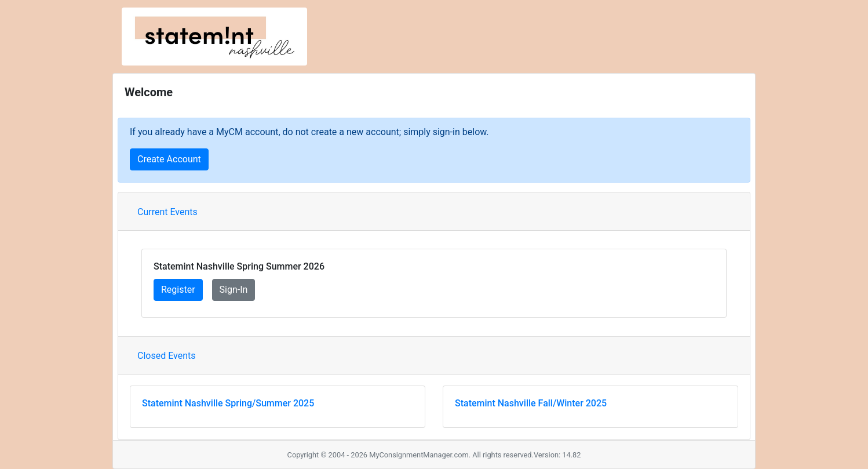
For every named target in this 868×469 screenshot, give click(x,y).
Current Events (167, 212)
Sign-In (234, 290)
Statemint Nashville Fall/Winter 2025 (531, 403)
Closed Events (167, 356)
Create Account (169, 159)
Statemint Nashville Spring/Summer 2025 (228, 403)
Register (178, 290)
